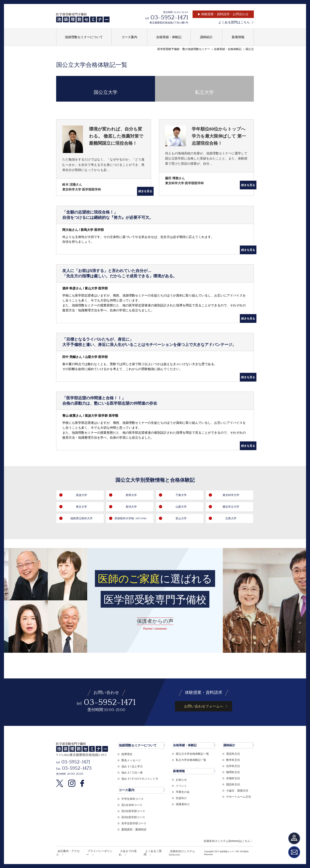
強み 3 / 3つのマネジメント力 (141, 779)
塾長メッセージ (132, 760)
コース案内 (127, 790)
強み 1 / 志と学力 (133, 766)
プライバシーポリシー (97, 851)
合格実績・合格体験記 (228, 49)
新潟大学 (132, 507)
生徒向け (182, 799)
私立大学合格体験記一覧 (192, 760)
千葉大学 (182, 495)
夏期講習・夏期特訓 (135, 829)
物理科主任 (234, 772)
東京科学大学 (232, 495)
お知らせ (182, 780)
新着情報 (179, 772)
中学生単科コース (133, 799)
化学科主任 (234, 766)
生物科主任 (234, 779)
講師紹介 (230, 745)
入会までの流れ (124, 851)
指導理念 (127, 754)
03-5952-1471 (169, 17)
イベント (182, 786)
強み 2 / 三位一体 (133, 772)
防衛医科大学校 (132, 518)
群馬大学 (132, 495)
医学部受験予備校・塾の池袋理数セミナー (184, 49)
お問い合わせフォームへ (204, 706)
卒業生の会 (183, 793)
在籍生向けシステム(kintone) (178, 851)
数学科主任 (234, 760)
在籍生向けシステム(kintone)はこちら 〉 (229, 841)
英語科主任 (234, 754)
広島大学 (232, 518)
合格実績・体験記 (186, 745)
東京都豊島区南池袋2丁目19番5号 (169, 23)
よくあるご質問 (147, 851)
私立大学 (204, 89)
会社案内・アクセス (68, 851)
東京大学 (82, 507)
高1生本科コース (133, 805)
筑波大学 (82, 495)
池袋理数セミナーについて (138, 745)
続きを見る (140, 191)
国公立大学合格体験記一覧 (194, 754)
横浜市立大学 (232, 507)
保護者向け (183, 805)
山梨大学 (182, 507)
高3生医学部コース (134, 817)
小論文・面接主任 (238, 791)
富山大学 (182, 518)
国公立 (250, 49)
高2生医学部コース (134, 811)
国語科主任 (234, 785)
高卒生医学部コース (135, 823)
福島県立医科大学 (82, 518)
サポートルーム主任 (240, 797)
